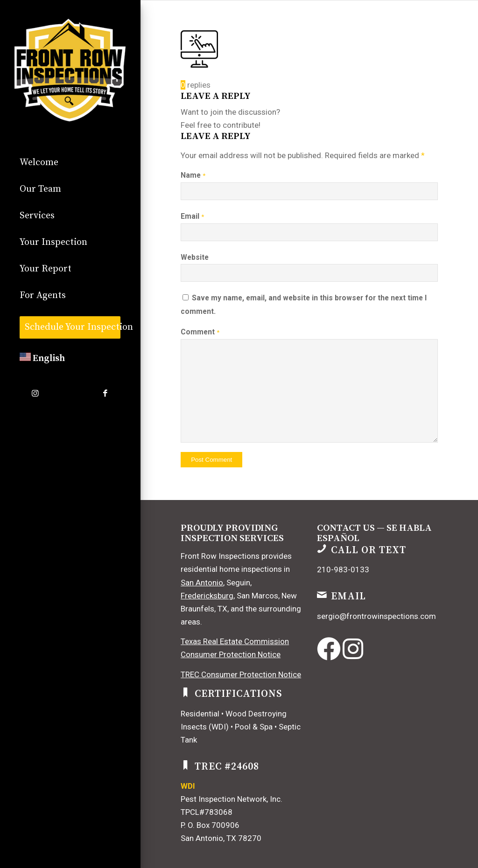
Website (195, 257)
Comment (200, 332)
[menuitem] (70, 163)
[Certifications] (185, 692)
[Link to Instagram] (35, 393)
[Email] (322, 595)
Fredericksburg (207, 596)
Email (192, 216)
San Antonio (202, 583)
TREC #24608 (227, 767)
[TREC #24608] (185, 765)
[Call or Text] (322, 549)
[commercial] (70, 70)
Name (193, 175)
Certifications (239, 694)
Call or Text (369, 550)
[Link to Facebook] (105, 393)
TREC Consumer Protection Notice (241, 674)
